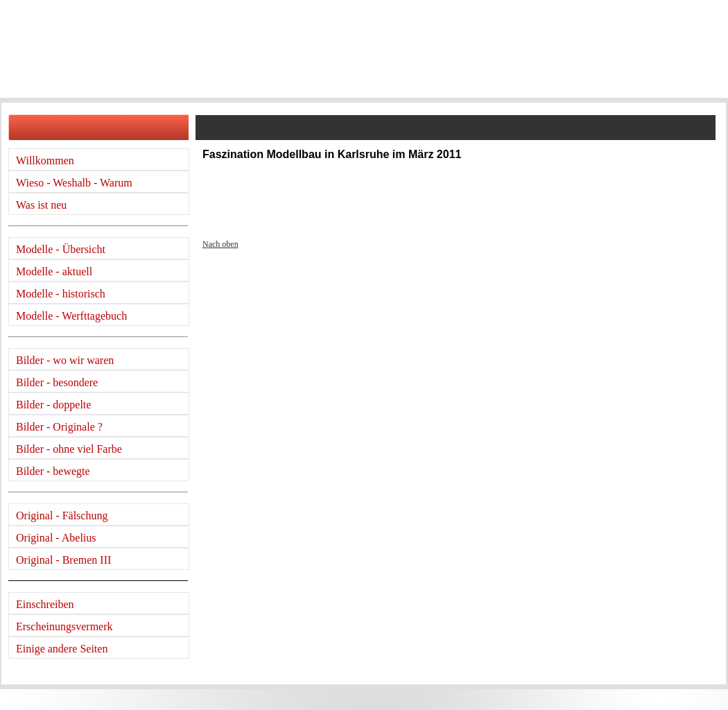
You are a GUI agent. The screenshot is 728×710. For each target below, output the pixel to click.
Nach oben (220, 244)
